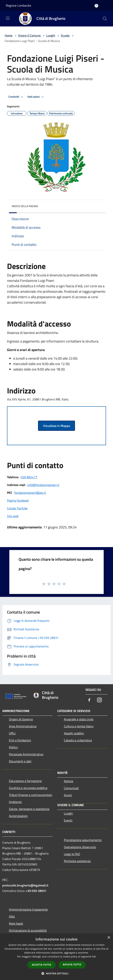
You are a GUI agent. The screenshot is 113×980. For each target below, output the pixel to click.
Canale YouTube (17, 508)
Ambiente (15, 802)
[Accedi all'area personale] (96, 6)
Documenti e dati (20, 761)
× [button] (109, 938)
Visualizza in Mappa (56, 426)
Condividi (16, 97)
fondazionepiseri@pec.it (30, 493)
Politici (13, 747)
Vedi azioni (36, 97)
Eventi (68, 820)
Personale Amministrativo (26, 754)
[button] (56, 973)
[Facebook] (89, 700)
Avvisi (68, 795)
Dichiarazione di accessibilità (28, 930)
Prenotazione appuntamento (83, 840)
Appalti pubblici (74, 733)
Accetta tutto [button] (42, 965)
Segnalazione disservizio (80, 847)
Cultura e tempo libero (79, 726)
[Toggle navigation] (8, 18)
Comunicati (71, 788)
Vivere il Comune (30, 35)
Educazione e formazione (25, 781)
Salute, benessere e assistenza (29, 809)
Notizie (69, 781)
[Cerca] (105, 19)
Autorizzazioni (18, 816)
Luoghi (51, 35)
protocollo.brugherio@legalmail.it (25, 885)
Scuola (65, 35)
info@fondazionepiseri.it (43, 485)
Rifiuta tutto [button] (72, 965)
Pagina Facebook (18, 500)
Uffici (12, 733)
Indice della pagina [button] (25, 206)
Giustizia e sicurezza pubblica (28, 788)
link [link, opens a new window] (94, 957)
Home (9, 35)
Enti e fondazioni (20, 740)
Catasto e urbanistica (78, 740)
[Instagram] (99, 700)
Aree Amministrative (23, 726)
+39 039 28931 (36, 891)
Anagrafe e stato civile (79, 719)
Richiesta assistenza (77, 861)
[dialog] (56, 957)
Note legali (16, 923)
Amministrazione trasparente (28, 909)
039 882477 (29, 477)
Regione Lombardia (18, 5)
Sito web (13, 516)
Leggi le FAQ (72, 854)
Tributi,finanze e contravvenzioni (31, 795)
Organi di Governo (21, 719)
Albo (12, 916)
